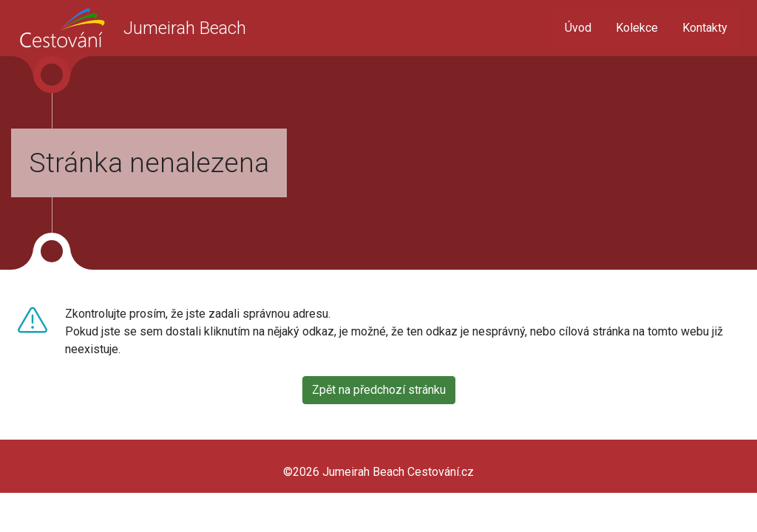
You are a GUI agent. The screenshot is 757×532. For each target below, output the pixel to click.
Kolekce (637, 28)
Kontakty (705, 28)
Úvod (578, 28)
